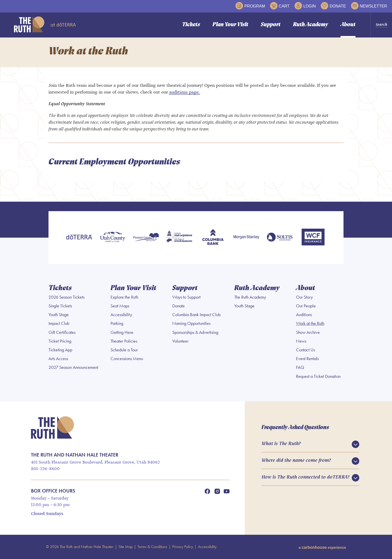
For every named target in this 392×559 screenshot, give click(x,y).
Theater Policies (124, 341)
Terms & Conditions (152, 547)
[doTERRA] (79, 238)
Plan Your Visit (230, 25)
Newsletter (369, 6)
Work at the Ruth (310, 324)
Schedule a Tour (124, 350)
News (301, 341)
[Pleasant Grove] (146, 238)
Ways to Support (186, 297)
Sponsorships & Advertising (195, 333)
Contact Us (305, 350)
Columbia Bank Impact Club (196, 315)
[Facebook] (207, 492)
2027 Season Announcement (73, 368)
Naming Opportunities (191, 324)
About (348, 25)
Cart (280, 6)
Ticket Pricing (60, 341)
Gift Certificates (62, 333)
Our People (306, 306)
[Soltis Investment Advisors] (280, 238)
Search (381, 25)
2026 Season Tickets (66, 297)
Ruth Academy (310, 25)
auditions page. (184, 93)
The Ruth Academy (250, 297)
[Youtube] (227, 492)
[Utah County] (112, 238)
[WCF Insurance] (313, 238)
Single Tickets (60, 306)
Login (305, 6)
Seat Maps (120, 306)
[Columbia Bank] (213, 238)
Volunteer (180, 341)
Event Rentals (307, 359)
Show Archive (308, 333)
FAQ (300, 368)
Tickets (191, 25)
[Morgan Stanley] (246, 238)
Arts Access (58, 359)
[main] (196, 120)
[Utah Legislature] (179, 238)
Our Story (304, 297)
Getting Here (122, 333)
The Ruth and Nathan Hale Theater (45, 24)
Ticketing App (60, 350)
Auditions (304, 315)
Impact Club (59, 324)
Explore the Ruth (124, 297)
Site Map (125, 547)
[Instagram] (217, 492)
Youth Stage (59, 315)
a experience (322, 547)
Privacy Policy (183, 547)
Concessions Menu (127, 359)
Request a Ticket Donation (318, 377)
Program (250, 6)
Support (271, 25)
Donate (333, 6)
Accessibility (121, 315)
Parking (117, 324)
